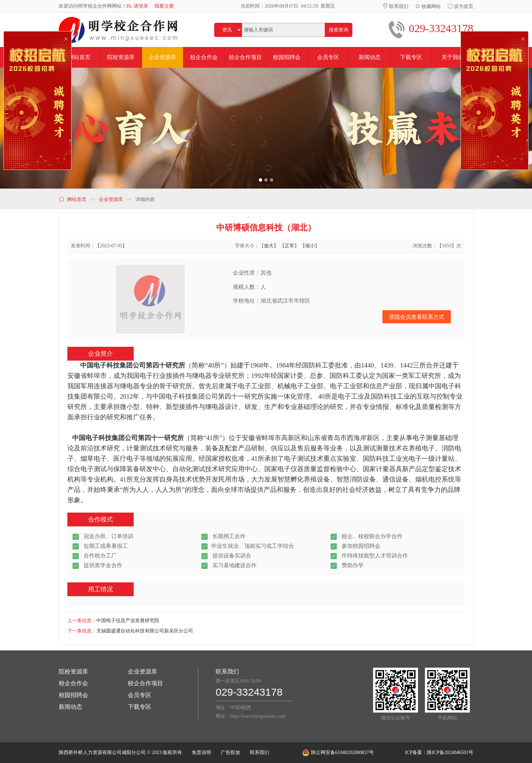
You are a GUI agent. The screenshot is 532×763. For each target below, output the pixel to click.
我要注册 (164, 6)
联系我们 (396, 6)
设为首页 (460, 6)
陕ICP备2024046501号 (450, 752)
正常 (289, 246)
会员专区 (140, 695)
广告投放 (230, 752)
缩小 (310, 246)
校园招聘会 (73, 695)
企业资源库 (142, 672)
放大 (269, 246)
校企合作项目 (145, 683)
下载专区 (140, 707)
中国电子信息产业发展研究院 (128, 621)
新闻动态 (70, 707)
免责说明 (201, 752)
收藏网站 (428, 6)
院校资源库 (73, 672)
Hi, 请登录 (137, 6)
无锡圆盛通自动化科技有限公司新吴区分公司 (145, 631)
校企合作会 (73, 683)
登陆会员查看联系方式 (417, 317)
